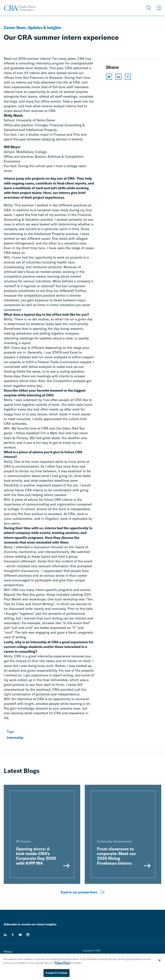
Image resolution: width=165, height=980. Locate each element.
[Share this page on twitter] (109, 77)
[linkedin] (5, 935)
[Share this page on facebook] (128, 77)
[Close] (160, 961)
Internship (15, 738)
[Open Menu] (159, 8)
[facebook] (13, 935)
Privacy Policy (62, 963)
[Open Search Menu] (149, 8)
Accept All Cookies (56, 973)
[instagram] (28, 935)
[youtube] (20, 935)
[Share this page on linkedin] (118, 77)
